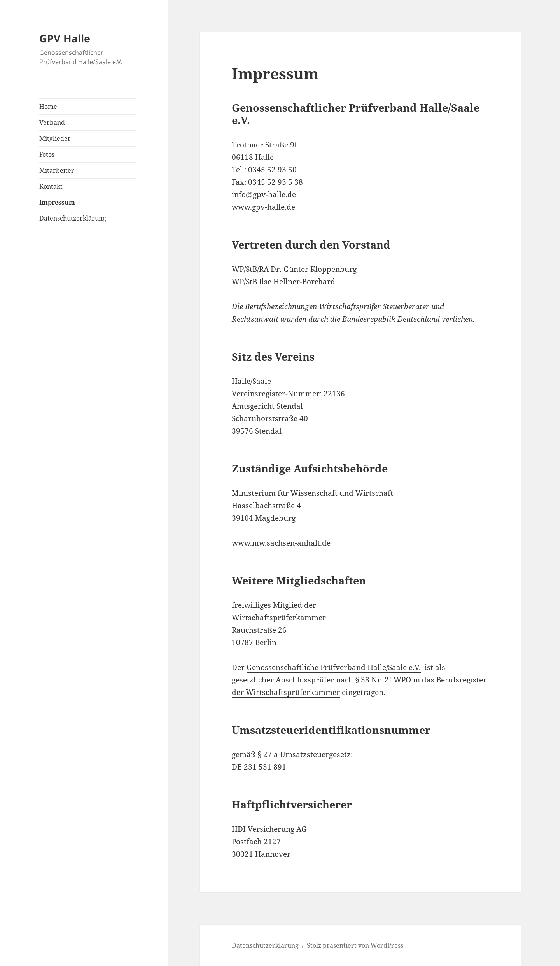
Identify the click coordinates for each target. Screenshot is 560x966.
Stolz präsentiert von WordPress (355, 945)
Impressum (57, 202)
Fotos (47, 154)
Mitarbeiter (57, 170)
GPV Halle (65, 38)
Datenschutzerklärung (73, 218)
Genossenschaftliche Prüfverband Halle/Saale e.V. (334, 667)
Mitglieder (55, 138)
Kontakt (51, 186)
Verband (52, 122)
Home (48, 107)
